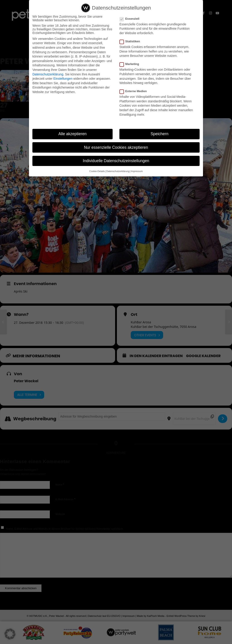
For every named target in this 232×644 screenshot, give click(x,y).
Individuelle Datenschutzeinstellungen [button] (116, 161)
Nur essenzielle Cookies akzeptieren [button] (116, 147)
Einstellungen (63, 79)
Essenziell (131, 19)
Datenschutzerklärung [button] (118, 171)
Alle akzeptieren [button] (73, 134)
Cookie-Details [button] (97, 171)
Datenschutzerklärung (48, 74)
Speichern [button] (160, 134)
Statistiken (132, 41)
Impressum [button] (137, 171)
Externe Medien (135, 91)
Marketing (131, 64)
